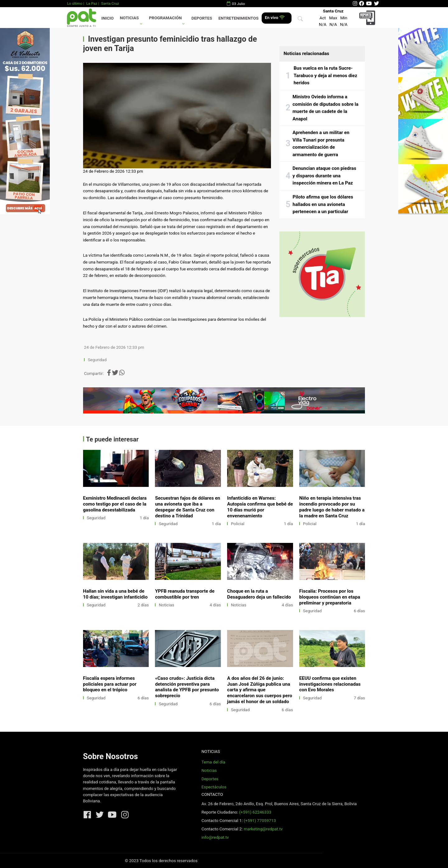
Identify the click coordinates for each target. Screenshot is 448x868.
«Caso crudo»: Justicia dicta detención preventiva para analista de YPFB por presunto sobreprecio (187, 687)
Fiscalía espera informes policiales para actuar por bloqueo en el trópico (110, 684)
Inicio (107, 18)
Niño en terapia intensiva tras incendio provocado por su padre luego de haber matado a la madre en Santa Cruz (332, 507)
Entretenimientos (238, 18)
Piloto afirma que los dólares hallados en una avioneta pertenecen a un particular (323, 204)
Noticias (129, 18)
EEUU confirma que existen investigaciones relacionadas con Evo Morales (330, 684)
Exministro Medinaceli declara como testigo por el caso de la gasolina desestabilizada (115, 504)
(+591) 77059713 (260, 821)
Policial (238, 524)
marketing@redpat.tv (263, 829)
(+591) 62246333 (255, 812)
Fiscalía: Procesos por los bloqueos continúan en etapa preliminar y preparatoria (330, 597)
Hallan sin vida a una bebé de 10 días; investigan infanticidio (115, 594)
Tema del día (213, 762)
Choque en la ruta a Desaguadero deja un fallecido (259, 594)
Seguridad (97, 360)
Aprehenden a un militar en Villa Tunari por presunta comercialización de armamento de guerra (321, 144)
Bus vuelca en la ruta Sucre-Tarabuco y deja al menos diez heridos (326, 75)
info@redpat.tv (215, 837)
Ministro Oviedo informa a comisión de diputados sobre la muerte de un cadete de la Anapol (325, 108)
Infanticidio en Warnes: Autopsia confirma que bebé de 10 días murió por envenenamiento (260, 507)
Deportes (202, 18)
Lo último (75, 3)
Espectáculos (214, 787)
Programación (166, 18)
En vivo (275, 18)
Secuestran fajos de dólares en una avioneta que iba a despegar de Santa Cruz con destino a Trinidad (187, 507)
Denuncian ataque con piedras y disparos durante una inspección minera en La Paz (324, 176)
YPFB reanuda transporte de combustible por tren (185, 594)
